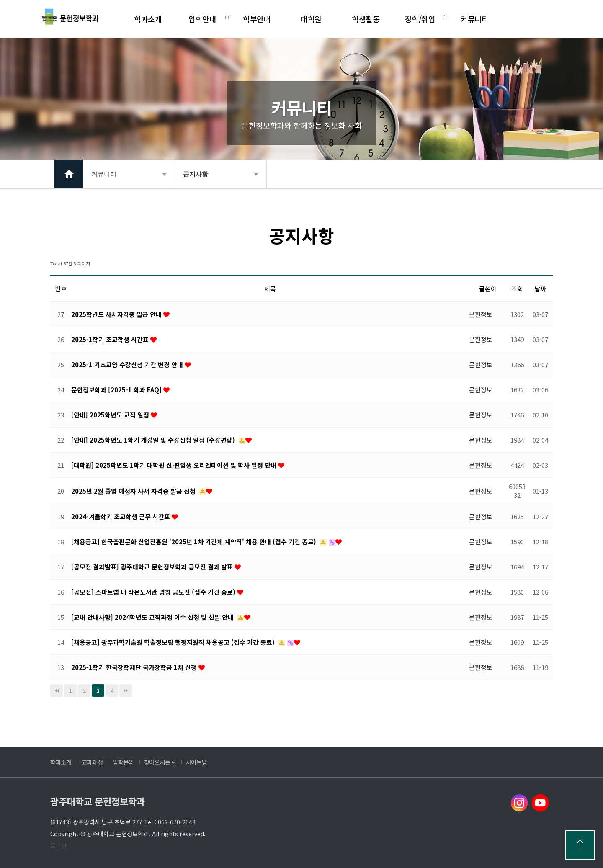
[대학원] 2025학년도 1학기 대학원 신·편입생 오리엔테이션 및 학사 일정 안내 (175, 465)
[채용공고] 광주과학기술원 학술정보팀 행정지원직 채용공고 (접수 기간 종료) (174, 642)
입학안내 (202, 19)
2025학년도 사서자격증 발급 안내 (117, 314)
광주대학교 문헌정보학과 (98, 801)
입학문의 (123, 762)
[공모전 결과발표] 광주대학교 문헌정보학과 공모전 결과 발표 (153, 567)
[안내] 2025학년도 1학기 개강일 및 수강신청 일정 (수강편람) (154, 440)
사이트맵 (197, 762)
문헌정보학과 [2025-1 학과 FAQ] (117, 390)
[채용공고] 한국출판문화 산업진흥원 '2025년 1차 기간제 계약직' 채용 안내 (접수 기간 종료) (195, 542)
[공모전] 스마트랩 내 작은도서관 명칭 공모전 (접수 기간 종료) (154, 592)
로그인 (58, 845)
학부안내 (257, 19)
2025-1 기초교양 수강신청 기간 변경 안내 (128, 364)
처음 (57, 690)
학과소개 (148, 19)
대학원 (311, 19)
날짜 (540, 289)
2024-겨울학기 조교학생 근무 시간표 (121, 516)
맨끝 (126, 690)
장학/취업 (420, 19)
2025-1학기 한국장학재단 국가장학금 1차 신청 (135, 667)
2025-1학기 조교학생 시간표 (111, 339)
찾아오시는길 (160, 762)
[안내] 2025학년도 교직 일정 (111, 415)
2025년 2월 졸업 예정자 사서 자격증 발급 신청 (134, 491)
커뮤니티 (474, 19)
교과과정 (92, 762)
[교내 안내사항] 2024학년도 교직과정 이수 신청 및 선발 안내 (153, 617)
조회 (517, 289)
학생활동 (366, 19)
